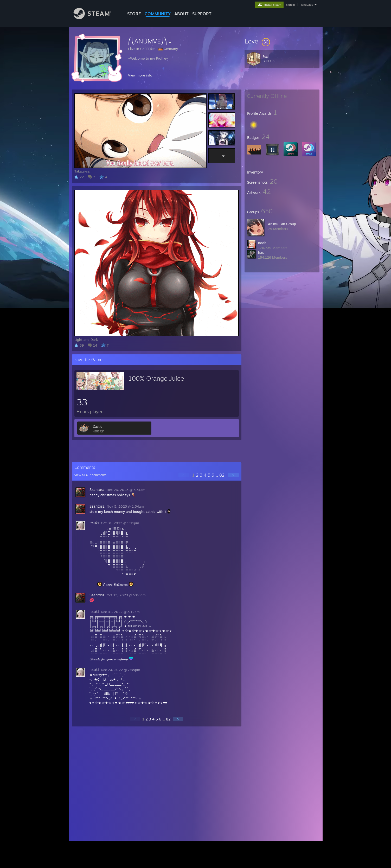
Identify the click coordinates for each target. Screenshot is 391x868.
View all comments (90, 475)
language (307, 5)
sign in (290, 5)
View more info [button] (140, 75)
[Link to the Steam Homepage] (96, 18)
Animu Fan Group (282, 224)
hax (261, 252)
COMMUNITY (158, 14)
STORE (134, 14)
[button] (282, 41)
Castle (98, 426)
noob (262, 243)
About (181, 14)
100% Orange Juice (156, 378)
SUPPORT (202, 14)
